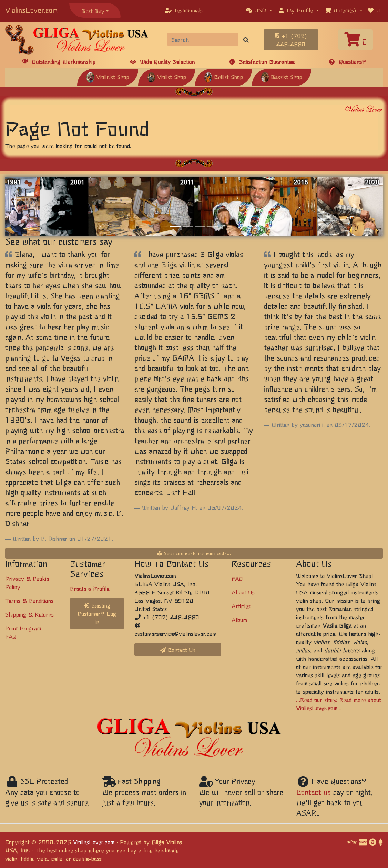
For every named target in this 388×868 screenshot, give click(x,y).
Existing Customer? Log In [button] (97, 613)
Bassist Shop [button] (282, 77)
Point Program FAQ (23, 632)
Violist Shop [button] (167, 77)
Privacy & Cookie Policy (27, 582)
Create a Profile (90, 588)
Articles (241, 606)
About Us (243, 592)
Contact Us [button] (178, 650)
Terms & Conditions (29, 600)
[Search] (203, 39)
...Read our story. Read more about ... (338, 704)
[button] (259, 10)
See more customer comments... (194, 553)
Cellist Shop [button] (223, 77)
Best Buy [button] (93, 11)
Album (239, 620)
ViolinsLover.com (31, 10)
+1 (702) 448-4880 (291, 40)
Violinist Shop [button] (108, 77)
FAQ (237, 578)
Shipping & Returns (29, 614)
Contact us (314, 792)
